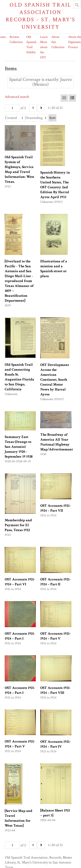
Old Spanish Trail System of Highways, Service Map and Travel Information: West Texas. (19, 169)
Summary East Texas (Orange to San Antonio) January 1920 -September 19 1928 (19, 447)
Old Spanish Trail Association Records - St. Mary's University (41, 16)
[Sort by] (15, 118)
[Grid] (64, 98)
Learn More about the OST (44, 47)
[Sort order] (36, 118)
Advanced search (17, 97)
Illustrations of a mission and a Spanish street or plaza (54, 269)
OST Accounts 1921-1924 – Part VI (20, 582)
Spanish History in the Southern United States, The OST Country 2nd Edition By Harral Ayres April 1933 (55, 185)
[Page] (12, 108)
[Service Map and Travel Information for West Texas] (19, 818)
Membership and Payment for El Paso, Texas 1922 (18, 525)
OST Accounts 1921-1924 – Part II (56, 582)
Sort (52, 118)
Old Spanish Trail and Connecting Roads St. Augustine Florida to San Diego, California (19, 377)
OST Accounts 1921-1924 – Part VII (56, 508)
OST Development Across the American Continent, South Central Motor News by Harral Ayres (55, 380)
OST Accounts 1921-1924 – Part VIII (56, 690)
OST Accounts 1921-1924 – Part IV (56, 744)
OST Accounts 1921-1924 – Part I (20, 636)
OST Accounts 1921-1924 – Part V (56, 636)
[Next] (41, 108)
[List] (72, 98)
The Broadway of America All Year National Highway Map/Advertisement (57, 442)
